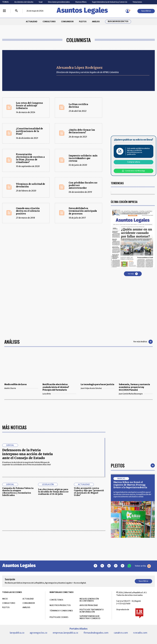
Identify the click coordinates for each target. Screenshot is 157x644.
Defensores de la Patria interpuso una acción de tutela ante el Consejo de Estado (27, 454)
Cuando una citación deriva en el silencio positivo (28, 211)
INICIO (5, 599)
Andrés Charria (21, 388)
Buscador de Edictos (118, 22)
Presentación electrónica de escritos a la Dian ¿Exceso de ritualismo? (30, 158)
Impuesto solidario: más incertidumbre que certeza (83, 158)
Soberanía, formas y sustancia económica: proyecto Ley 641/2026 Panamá (134, 387)
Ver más (133, 274)
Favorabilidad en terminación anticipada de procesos (83, 211)
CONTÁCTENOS (56, 600)
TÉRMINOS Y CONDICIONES (61, 611)
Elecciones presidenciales (59, 2)
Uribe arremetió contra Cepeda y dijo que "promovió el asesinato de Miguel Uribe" (89, 492)
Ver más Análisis (143, 342)
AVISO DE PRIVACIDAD (89, 605)
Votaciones (137, 2)
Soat (41, 2)
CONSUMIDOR (67, 22)
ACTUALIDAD (32, 22)
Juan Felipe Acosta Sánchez (98, 388)
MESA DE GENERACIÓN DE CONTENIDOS (89, 600)
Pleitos (118, 465)
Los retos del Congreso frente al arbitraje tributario (29, 106)
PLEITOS (83, 22)
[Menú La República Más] (4, 11)
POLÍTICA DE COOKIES (59, 617)
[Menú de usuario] (128, 11)
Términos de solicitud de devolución (30, 185)
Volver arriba (143, 566)
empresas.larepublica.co (65, 633)
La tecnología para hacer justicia (97, 384)
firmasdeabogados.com (96, 633)
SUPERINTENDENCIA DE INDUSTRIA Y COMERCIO (90, 617)
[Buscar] (16, 11)
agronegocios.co (38, 633)
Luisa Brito (59, 394)
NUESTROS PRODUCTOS (60, 605)
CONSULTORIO (49, 22)
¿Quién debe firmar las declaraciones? (82, 131)
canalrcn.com (121, 633)
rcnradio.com (140, 633)
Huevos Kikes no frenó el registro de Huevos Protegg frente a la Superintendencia (130, 485)
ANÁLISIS (96, 22)
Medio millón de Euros (16, 384)
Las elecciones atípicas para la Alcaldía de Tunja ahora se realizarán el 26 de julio (53, 492)
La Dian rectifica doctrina (78, 106)
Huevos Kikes (81, 2)
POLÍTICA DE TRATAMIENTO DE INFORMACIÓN (92, 611)
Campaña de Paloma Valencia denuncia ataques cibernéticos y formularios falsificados (18, 492)
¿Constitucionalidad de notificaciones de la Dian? (29, 131)
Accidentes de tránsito (24, 2)
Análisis (12, 342)
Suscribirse (146, 11)
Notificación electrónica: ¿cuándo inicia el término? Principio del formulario (56, 387)
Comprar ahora (134, 162)
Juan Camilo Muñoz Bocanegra (136, 394)
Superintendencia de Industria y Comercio (110, 2)
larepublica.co (17, 633)
